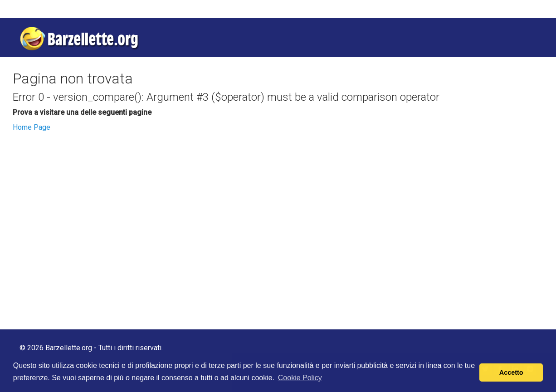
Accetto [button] (511, 372)
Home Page (32, 127)
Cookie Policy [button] (300, 378)
